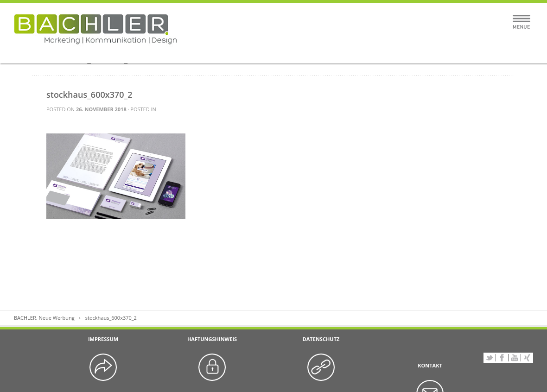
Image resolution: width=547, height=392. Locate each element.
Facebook (502, 358)
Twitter (490, 358)
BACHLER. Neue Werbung (44, 318)
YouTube (515, 358)
